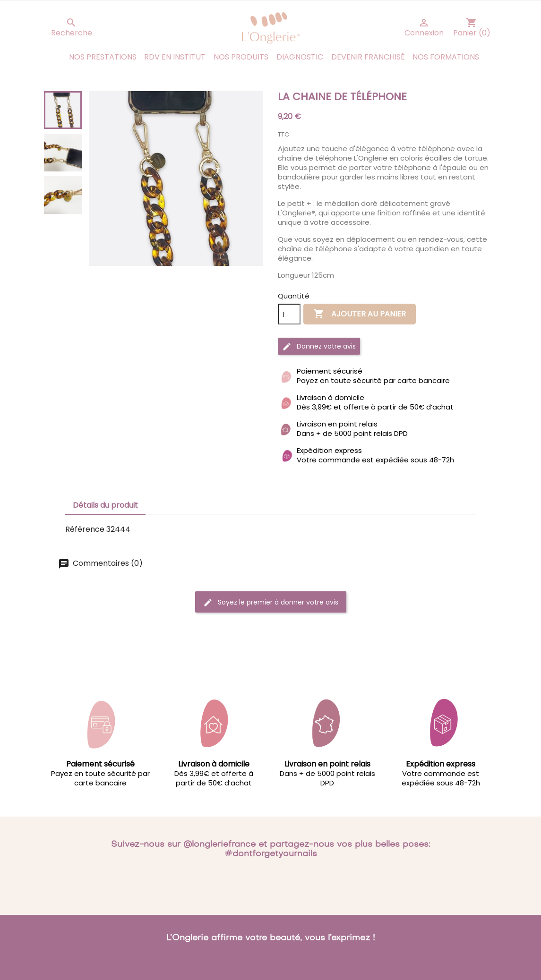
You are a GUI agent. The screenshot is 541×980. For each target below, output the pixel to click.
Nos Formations (446, 57)
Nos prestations (103, 57)
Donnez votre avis (319, 346)
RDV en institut (175, 57)
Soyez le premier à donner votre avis (271, 602)
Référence (85, 529)
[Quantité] (289, 314)
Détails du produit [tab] (105, 505)
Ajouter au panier (360, 314)
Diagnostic (300, 57)
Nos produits (241, 57)
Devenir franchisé (368, 57)
